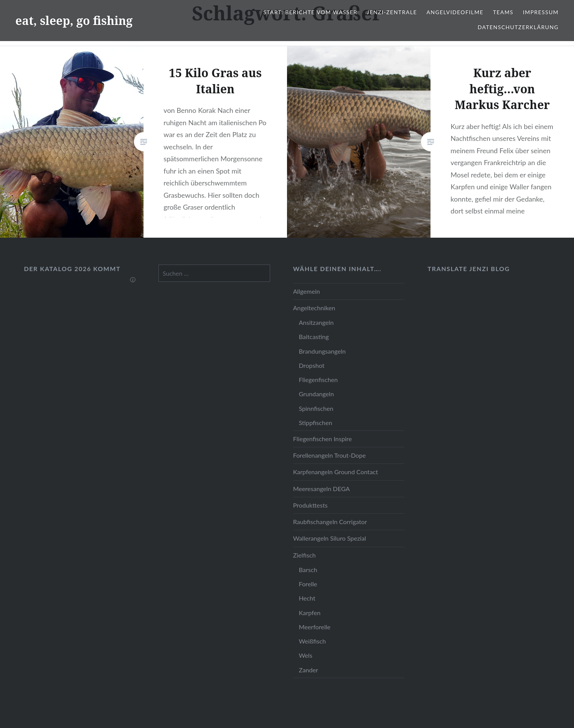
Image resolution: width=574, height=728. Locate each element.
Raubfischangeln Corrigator (330, 522)
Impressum (541, 12)
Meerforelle (315, 627)
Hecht (307, 598)
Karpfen (310, 613)
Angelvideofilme (455, 12)
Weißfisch (313, 641)
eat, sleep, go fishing (74, 21)
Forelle (308, 584)
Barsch (308, 570)
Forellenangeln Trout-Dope (330, 455)
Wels (306, 655)
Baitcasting (314, 337)
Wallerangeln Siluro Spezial (330, 538)
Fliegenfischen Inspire (322, 439)
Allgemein (307, 291)
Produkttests (310, 505)
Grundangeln (316, 394)
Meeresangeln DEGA (322, 489)
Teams (503, 12)
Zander (308, 670)
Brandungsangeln (322, 351)
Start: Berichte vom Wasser (310, 12)
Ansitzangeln (316, 322)
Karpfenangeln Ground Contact (336, 472)
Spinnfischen (316, 408)
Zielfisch (304, 555)
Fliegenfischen (318, 380)
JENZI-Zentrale (392, 12)
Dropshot (312, 365)
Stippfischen (316, 423)
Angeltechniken (314, 308)
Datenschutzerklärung (518, 27)
